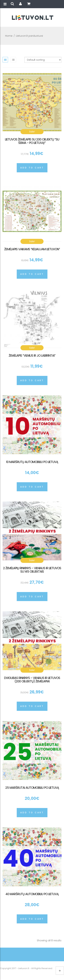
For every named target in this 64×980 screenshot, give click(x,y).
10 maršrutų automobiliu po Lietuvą (32, 462)
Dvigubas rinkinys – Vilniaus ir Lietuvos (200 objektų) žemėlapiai (32, 680)
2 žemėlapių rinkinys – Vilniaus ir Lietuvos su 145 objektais (32, 570)
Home (9, 36)
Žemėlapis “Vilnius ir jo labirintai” (32, 356)
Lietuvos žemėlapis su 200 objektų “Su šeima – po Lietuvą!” (32, 141)
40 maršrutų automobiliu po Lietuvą (32, 894)
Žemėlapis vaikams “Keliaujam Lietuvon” (32, 249)
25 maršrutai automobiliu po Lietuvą (32, 788)
